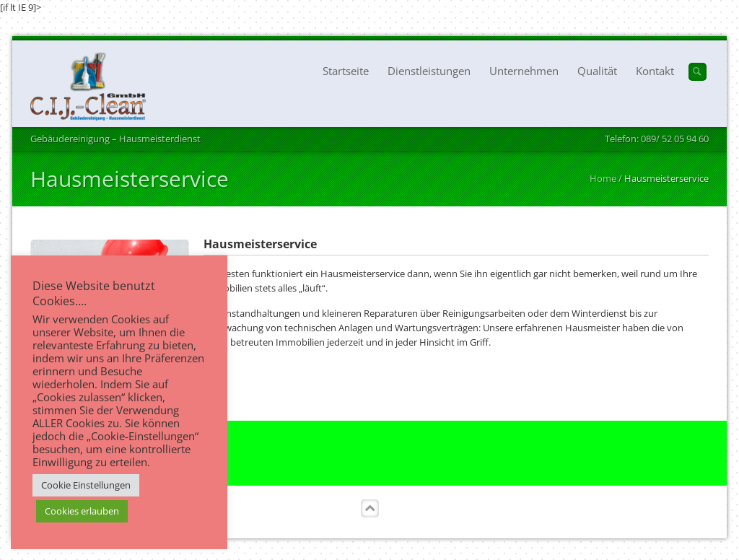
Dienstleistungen (429, 71)
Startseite (346, 71)
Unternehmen (524, 71)
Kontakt (655, 71)
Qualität (597, 71)
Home (603, 178)
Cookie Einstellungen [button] (86, 485)
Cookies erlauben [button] (82, 511)
